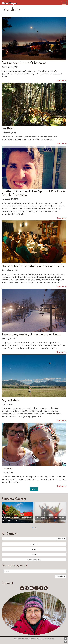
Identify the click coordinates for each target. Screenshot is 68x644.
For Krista (9, 129)
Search (62, 539)
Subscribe (61, 576)
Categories (34, 544)
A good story (11, 400)
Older (34, 489)
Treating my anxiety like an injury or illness (31, 335)
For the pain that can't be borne (24, 63)
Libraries (34, 554)
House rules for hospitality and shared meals (33, 266)
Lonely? (7, 469)
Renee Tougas (9, 3)
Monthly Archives (34, 560)
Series (34, 549)
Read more (61, 80)
